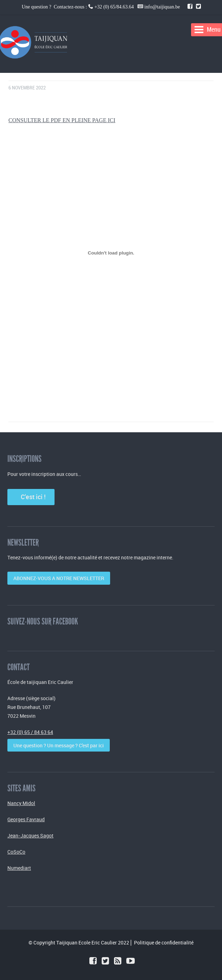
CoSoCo (16, 852)
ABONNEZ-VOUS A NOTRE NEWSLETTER (59, 578)
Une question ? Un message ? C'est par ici (59, 745)
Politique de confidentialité (164, 943)
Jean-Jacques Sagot (30, 835)
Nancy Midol (21, 803)
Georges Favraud (26, 819)
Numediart (19, 868)
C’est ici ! (31, 497)
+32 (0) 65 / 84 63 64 (30, 732)
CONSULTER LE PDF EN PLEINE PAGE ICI (62, 120)
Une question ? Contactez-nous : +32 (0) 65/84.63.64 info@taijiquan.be (102, 7)
